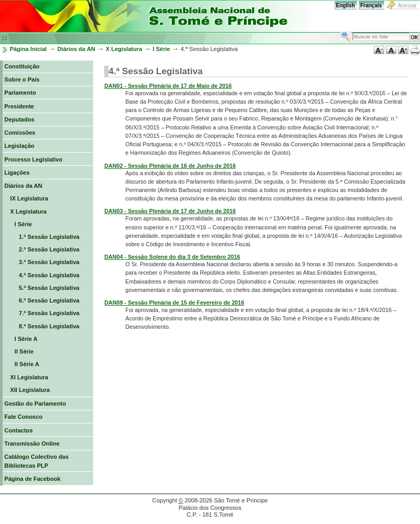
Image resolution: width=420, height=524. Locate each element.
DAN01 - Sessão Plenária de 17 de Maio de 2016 (168, 86)
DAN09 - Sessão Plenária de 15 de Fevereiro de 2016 (174, 303)
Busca (340, 31)
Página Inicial (28, 49)
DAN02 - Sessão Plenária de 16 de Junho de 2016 (170, 166)
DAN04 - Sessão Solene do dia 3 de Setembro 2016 (172, 257)
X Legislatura (124, 49)
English (345, 6)
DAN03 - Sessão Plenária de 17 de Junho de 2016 (170, 211)
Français (371, 6)
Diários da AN (76, 49)
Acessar (407, 6)
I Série (161, 49)
